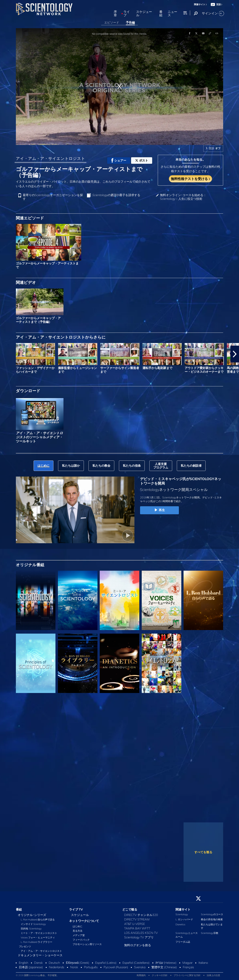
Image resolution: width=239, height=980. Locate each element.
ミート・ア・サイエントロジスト (39, 933)
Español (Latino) (106, 963)
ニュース (172, 14)
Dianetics (180, 924)
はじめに (77, 926)
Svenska (140, 967)
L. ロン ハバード (184, 919)
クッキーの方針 (160, 975)
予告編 (130, 22)
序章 (115, 14)
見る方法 (77, 931)
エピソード (112, 22)
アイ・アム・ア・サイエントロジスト (51, 158)
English (24, 963)
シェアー (119, 160)
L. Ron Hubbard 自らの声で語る (38, 919)
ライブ (127, 14)
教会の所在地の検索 (212, 919)
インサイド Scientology (33, 924)
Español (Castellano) (136, 963)
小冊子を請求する (116, 195)
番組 (161, 14)
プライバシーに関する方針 (187, 975)
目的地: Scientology (31, 928)
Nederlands (57, 967)
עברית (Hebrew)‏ (166, 963)
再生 (159, 510)
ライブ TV (76, 909)
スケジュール (144, 14)
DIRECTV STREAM (137, 919)
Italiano (203, 963)
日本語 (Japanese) (31, 967)
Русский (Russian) (116, 967)
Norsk (74, 967)
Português (91, 967)
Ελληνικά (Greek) (78, 963)
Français (188, 967)
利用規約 (141, 975)
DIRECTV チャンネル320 (141, 915)
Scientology (182, 914)
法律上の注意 (213, 975)
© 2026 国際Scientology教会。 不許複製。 (37, 975)
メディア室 (79, 935)
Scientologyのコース (212, 914)
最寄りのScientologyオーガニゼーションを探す (53, 197)
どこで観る (130, 909)
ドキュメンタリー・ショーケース (40, 955)
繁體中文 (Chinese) (164, 967)
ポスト (142, 160)
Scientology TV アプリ (139, 937)
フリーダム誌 (183, 942)
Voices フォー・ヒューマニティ (38, 937)
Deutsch (54, 963)
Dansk (38, 963)
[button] (235, 354)
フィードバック (81, 940)
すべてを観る (203, 852)
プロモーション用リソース (87, 944)
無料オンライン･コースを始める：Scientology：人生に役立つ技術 (183, 197)
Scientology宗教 (210, 933)
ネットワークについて (84, 921)
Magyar (187, 963)
